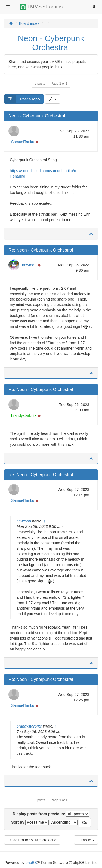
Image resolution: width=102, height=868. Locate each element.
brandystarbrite (24, 415)
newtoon (29, 265)
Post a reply (22, 99)
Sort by (30, 822)
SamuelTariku (23, 142)
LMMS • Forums (41, 7)
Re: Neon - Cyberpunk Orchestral (41, 250)
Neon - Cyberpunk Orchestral (51, 43)
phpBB (31, 863)
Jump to (86, 840)
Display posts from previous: (51, 814)
